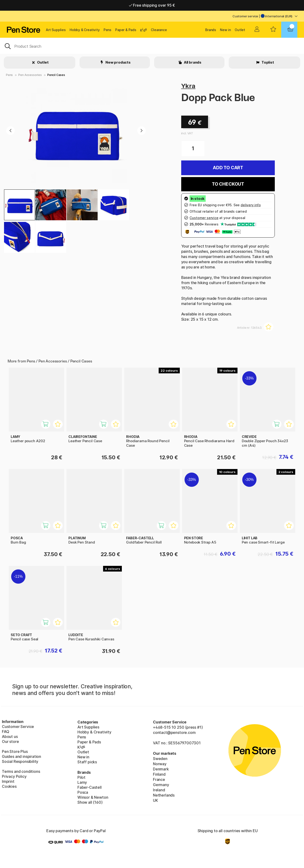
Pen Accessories (30, 75)
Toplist (267, 62)
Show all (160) (90, 802)
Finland (159, 774)
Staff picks (87, 762)
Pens (107, 30)
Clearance (159, 30)
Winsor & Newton (93, 797)
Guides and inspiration (21, 756)
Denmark (161, 769)
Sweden (160, 759)
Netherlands (164, 795)
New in (225, 30)
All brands (192, 62)
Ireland (159, 790)
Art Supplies (56, 30)
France (159, 779)
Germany (161, 785)
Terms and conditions (21, 771)
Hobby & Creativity (85, 30)
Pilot (81, 777)
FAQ (5, 732)
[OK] (152, 46)
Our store (10, 741)
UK (155, 800)
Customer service (245, 16)
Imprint (8, 781)
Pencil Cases (56, 75)
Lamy (82, 782)
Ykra (188, 86)
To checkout (228, 184)
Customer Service (18, 727)
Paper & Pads (126, 30)
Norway (160, 764)
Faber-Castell (90, 787)
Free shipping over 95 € (152, 5)
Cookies (9, 786)
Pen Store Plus (15, 751)
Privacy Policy (14, 776)
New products (118, 62)
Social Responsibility (20, 761)
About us (10, 737)
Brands (211, 30)
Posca (83, 792)
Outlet (240, 30)
